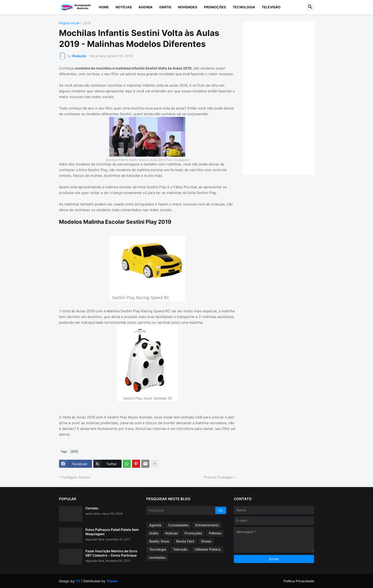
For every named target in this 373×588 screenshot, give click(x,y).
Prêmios (215, 533)
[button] (310, 7)
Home (104, 7)
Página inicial (69, 23)
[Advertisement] (283, 98)
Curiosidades (178, 525)
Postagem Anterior (76, 477)
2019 (87, 23)
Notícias (124, 7)
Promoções (215, 7)
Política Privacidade (299, 581)
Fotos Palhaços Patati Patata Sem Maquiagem (112, 532)
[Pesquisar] (181, 510)
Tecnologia (244, 7)
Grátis (165, 7)
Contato (92, 508)
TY (78, 581)
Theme (112, 581)
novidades (157, 557)
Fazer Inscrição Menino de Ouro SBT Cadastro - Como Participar (111, 553)
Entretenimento (207, 525)
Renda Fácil (185, 541)
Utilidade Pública (207, 549)
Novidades (188, 7)
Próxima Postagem (218, 477)
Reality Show (159, 541)
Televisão (271, 7)
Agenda (145, 7)
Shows (206, 541)
